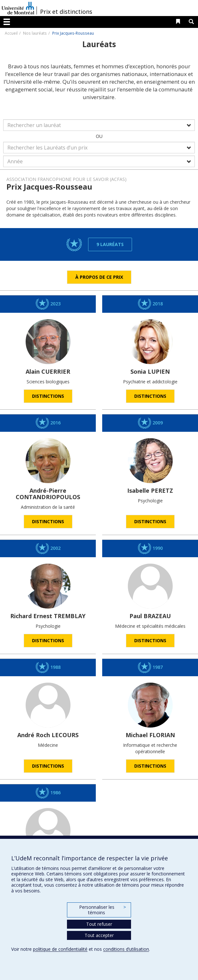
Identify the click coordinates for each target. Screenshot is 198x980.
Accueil (11, 33)
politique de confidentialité (60, 949)
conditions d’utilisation (126, 949)
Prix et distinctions (66, 12)
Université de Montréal (18, 8)
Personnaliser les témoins (103, 910)
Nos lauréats (35, 33)
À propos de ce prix (99, 277)
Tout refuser (99, 924)
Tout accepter (99, 935)
